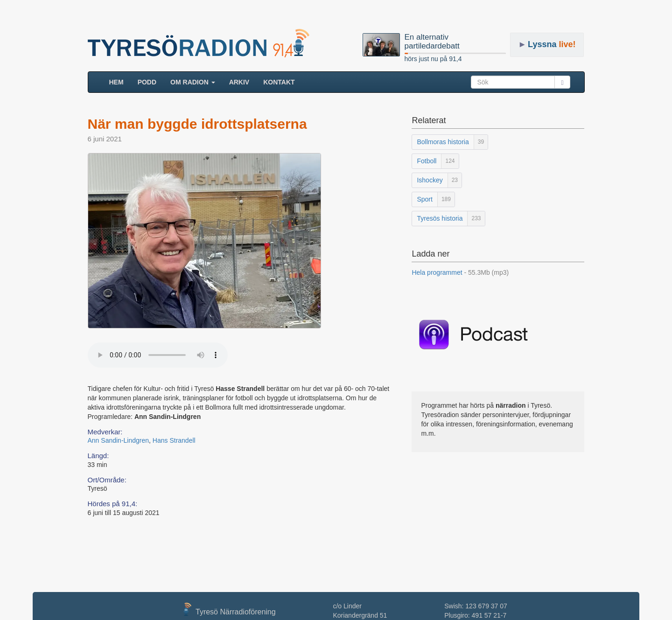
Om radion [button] (193, 82)
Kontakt (279, 82)
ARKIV (239, 82)
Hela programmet (460, 272)
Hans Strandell (174, 440)
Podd (147, 82)
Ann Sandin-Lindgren (119, 440)
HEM (120, 81)
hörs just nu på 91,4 (433, 59)
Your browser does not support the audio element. (158, 355)
